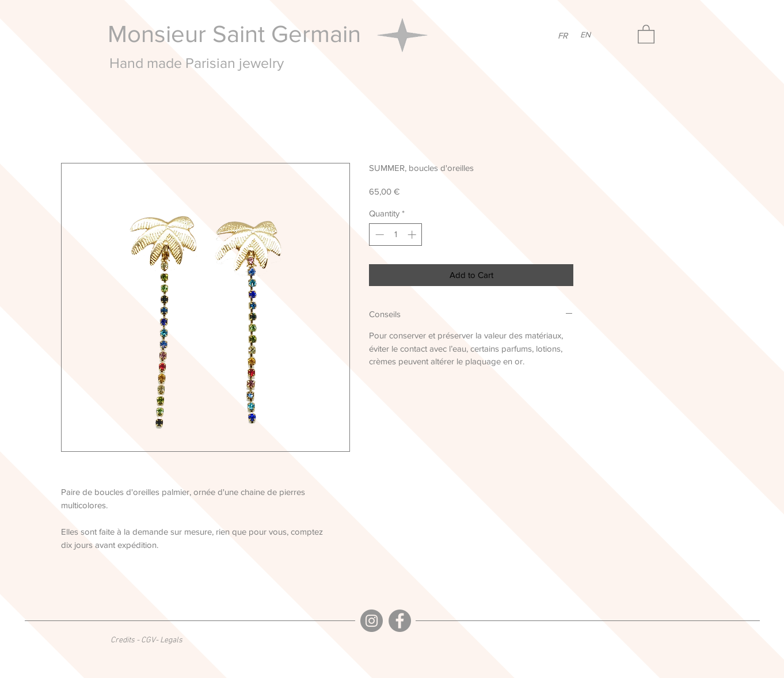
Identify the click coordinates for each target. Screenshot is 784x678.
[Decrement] (378, 235)
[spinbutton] (396, 235)
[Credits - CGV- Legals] (146, 641)
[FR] (563, 35)
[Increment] (413, 235)
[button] (646, 34)
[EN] (585, 35)
